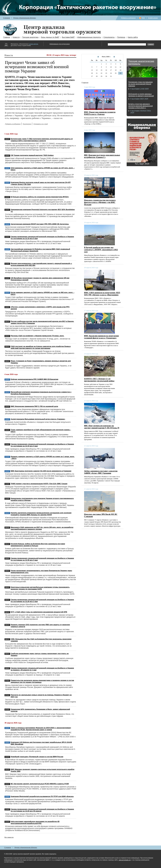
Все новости (9, 837)
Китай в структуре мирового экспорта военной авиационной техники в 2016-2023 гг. (140, 106)
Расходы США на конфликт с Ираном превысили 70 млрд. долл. (37, 336)
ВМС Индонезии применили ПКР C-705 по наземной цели (34, 406)
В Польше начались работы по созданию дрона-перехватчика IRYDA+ (40, 197)
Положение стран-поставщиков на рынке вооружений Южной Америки (140, 84)
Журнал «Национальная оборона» (25, 18)
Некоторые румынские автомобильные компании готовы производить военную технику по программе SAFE (40, 588)
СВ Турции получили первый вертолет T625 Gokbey (32, 155)
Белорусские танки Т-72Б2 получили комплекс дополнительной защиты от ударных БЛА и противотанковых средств (42, 140)
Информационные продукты (89, 37)
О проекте (7, 18)
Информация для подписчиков (60, 44)
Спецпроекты (109, 37)
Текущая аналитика (30, 37)
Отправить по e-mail (41, 124)
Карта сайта (133, 37)
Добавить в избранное (128, 18)
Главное (7, 37)
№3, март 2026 (142, 164)
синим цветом (33, 44)
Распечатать (27, 124)
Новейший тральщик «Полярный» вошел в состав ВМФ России (37, 757)
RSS (143, 18)
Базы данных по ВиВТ (50, 37)
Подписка (121, 37)
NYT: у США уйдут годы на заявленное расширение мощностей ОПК (39, 612)
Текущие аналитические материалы (141, 63)
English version (153, 18)
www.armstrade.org (125, 860)
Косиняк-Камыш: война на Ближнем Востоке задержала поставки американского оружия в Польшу (38, 545)
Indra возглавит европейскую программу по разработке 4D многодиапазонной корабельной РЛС (35, 822)
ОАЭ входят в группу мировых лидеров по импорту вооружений (141, 95)
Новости (16, 37)
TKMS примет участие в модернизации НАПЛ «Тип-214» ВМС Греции (39, 484)
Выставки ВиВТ (68, 37)
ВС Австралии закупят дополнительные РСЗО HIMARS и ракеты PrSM (40, 784)
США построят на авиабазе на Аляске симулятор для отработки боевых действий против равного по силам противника (41, 347)
